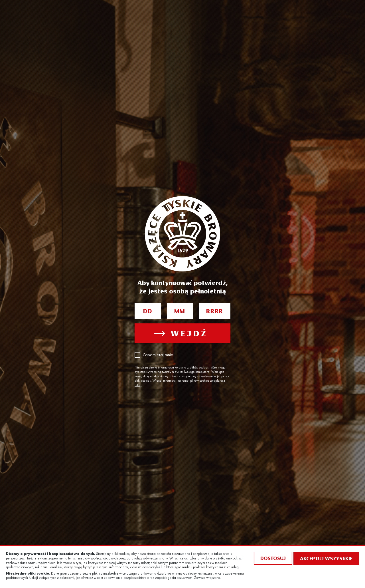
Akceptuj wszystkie (326, 558)
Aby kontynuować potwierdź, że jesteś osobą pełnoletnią (182, 287)
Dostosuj (273, 558)
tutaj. (138, 385)
